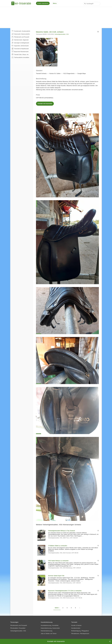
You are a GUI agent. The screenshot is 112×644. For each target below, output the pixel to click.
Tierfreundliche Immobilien (20, 58)
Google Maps (82, 74)
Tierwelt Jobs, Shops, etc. (20, 55)
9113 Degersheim (69, 74)
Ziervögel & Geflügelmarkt (20, 43)
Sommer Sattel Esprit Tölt (56, 576)
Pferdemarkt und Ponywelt (20, 37)
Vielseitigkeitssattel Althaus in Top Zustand (61, 531)
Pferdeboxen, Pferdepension (80, 634)
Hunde (73, 626)
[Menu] (55, 4)
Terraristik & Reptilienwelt (20, 49)
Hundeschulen (76, 629)
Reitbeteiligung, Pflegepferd (80, 631)
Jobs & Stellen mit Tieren (49, 634)
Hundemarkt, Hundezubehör (21, 31)
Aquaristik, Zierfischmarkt (20, 46)
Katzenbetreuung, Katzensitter (50, 629)
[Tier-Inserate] (22, 4)
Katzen (79, 626)
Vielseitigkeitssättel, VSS (62, 35)
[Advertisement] (56, 18)
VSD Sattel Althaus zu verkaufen (58, 561)
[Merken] (98, 32)
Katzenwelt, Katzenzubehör (21, 34)
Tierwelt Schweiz (41, 74)
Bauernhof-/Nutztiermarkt (20, 52)
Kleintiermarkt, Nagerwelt (20, 40)
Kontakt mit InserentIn (45, 104)
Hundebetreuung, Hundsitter (50, 626)
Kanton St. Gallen (55, 74)
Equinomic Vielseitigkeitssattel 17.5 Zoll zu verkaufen (65, 591)
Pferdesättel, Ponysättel (18, 629)
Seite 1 (57, 608)
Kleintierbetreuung (47, 631)
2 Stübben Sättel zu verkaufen (58, 546)
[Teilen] (110, 641)
